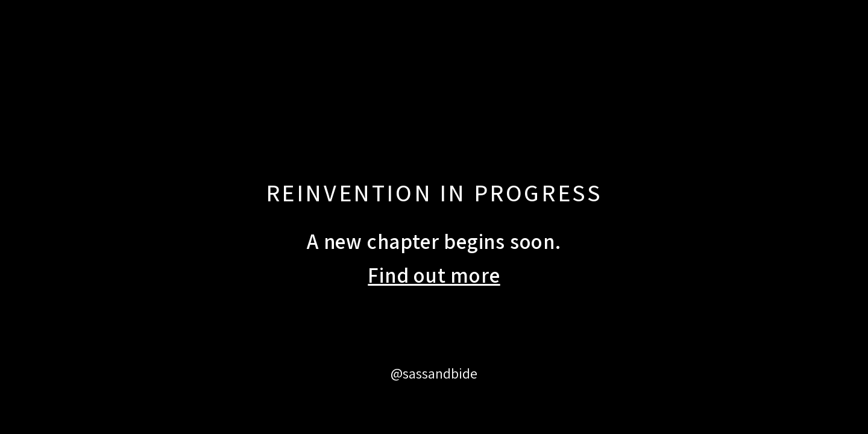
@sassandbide (434, 373)
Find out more (434, 275)
